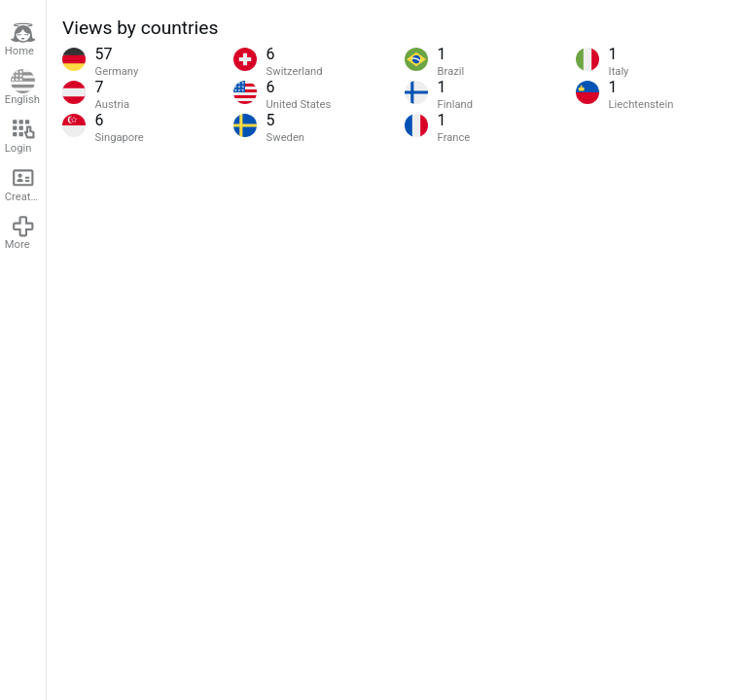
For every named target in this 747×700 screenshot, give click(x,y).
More (20, 233)
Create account (25, 184)
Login (20, 136)
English (22, 88)
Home (20, 39)
